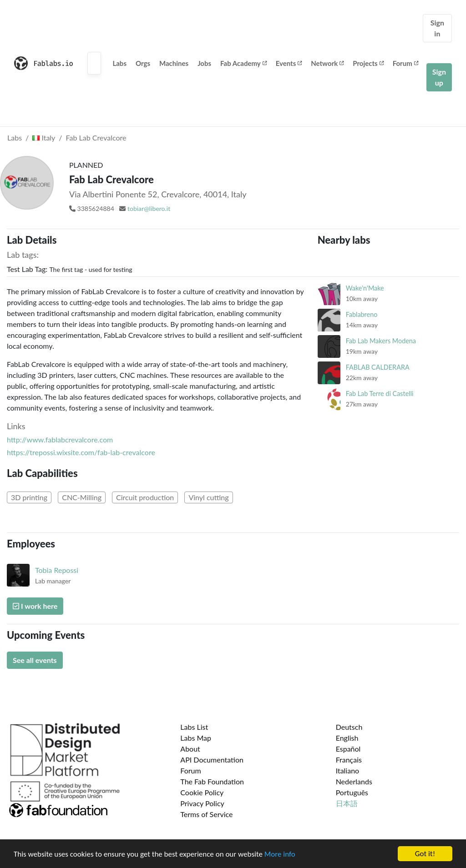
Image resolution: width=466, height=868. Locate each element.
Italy (44, 138)
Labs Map (196, 738)
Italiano (348, 770)
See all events (35, 660)
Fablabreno (362, 314)
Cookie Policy (202, 792)
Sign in (437, 28)
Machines (174, 63)
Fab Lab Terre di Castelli (380, 394)
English (347, 738)
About (190, 749)
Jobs (204, 63)
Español (348, 749)
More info (280, 854)
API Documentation (212, 760)
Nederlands (354, 781)
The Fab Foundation (212, 781)
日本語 (347, 803)
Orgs (143, 63)
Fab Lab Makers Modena (381, 341)
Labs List (194, 727)
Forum (405, 63)
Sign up (439, 77)
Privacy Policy (202, 803)
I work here (35, 606)
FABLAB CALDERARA (378, 367)
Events (289, 63)
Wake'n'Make (365, 288)
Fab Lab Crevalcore (96, 138)
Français (349, 760)
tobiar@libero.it (149, 208)
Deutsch (349, 727)
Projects (368, 63)
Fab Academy (243, 63)
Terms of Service (206, 814)
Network (327, 63)
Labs (119, 63)
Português (352, 792)
